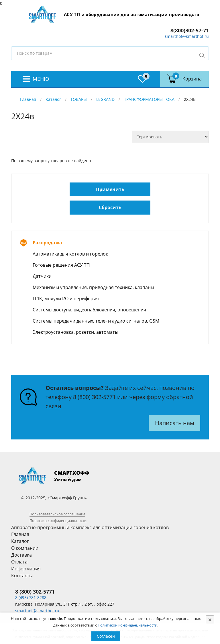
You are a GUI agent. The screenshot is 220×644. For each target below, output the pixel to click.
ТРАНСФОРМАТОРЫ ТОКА (149, 99)
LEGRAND (105, 99)
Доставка (21, 555)
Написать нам (175, 423)
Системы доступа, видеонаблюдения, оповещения (89, 310)
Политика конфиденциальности (58, 521)
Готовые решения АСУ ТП (61, 265)
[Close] (210, 620)
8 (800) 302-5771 (94, 397)
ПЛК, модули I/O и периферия (66, 299)
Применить (110, 189)
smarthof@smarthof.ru (187, 36)
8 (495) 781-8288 (31, 597)
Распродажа (47, 243)
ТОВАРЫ (79, 99)
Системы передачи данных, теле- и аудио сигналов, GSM (96, 321)
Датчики (42, 276)
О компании (25, 548)
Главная (28, 99)
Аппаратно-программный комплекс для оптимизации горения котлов (90, 527)
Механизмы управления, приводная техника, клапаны (93, 287)
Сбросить (110, 207)
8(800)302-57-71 (190, 30)
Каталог (53, 99)
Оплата (19, 562)
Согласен (106, 636)
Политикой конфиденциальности (127, 625)
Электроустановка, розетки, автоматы (75, 332)
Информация (26, 569)
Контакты (22, 576)
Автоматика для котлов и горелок (70, 254)
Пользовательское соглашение (57, 514)
